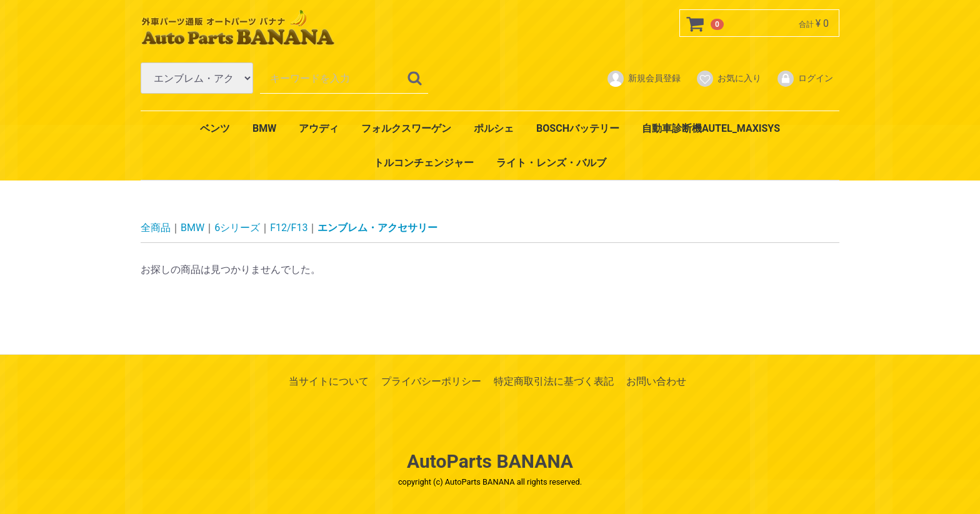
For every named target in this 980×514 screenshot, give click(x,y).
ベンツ (215, 128)
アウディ (319, 128)
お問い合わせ (656, 381)
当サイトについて (329, 381)
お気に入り (728, 79)
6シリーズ (237, 228)
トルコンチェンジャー (424, 163)
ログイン (805, 79)
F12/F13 (289, 228)
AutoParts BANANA (490, 461)
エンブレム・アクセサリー (377, 228)
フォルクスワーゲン (406, 128)
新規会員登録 (643, 79)
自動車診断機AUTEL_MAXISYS (711, 128)
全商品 (156, 228)
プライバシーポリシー (431, 381)
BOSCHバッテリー (578, 128)
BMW (264, 128)
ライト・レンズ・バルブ (551, 163)
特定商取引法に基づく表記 (554, 381)
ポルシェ (494, 128)
